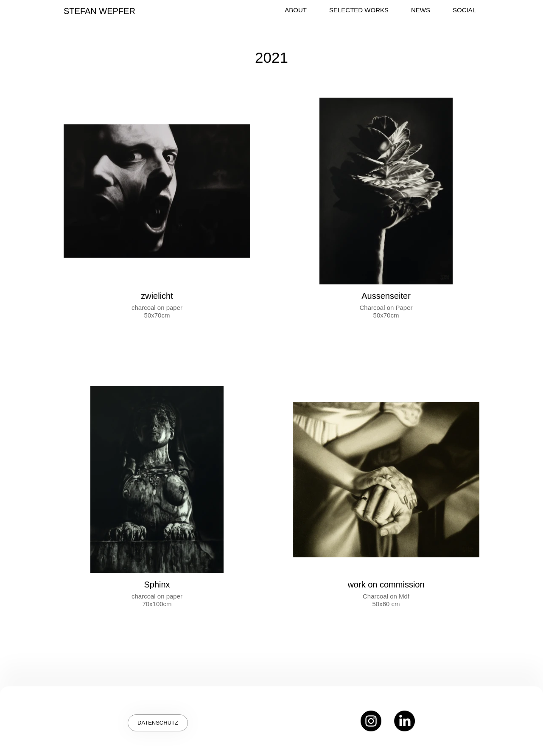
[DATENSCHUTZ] (158, 723)
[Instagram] (371, 721)
